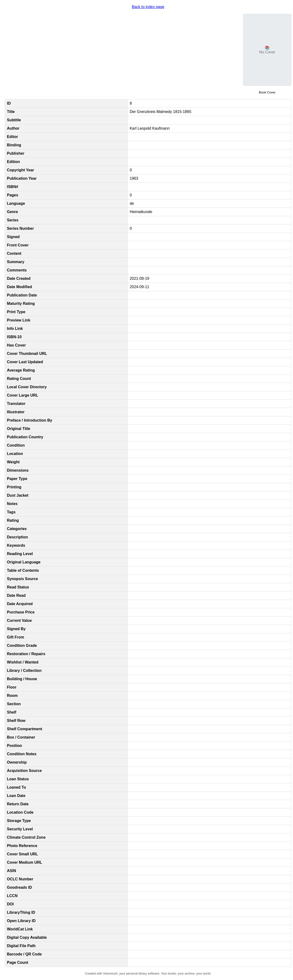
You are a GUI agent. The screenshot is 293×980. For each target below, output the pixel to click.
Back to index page (148, 7)
